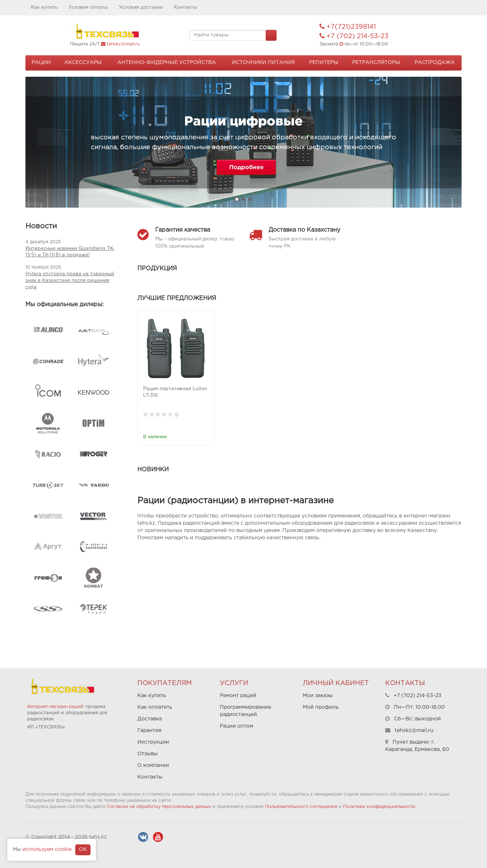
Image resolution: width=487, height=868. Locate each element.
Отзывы (148, 754)
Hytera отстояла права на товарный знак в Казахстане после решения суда (70, 281)
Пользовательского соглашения (301, 807)
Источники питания (263, 63)
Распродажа (435, 63)
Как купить (44, 7)
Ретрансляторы (376, 63)
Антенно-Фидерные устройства (167, 63)
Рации (41, 63)
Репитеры (324, 63)
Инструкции (153, 742)
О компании (153, 765)
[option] (243, 142)
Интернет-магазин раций (55, 707)
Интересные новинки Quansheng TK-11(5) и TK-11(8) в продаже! (70, 252)
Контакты (185, 7)
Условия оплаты (88, 7)
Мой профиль (321, 707)
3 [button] (250, 199)
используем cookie (47, 849)
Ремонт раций (238, 696)
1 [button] (237, 199)
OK (83, 849)
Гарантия (149, 731)
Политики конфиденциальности (379, 807)
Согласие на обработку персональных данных (159, 807)
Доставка (150, 719)
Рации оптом (237, 726)
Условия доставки (141, 7)
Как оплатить (155, 707)
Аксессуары (83, 63)
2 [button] (243, 199)
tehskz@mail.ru (123, 44)
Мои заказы (318, 696)
